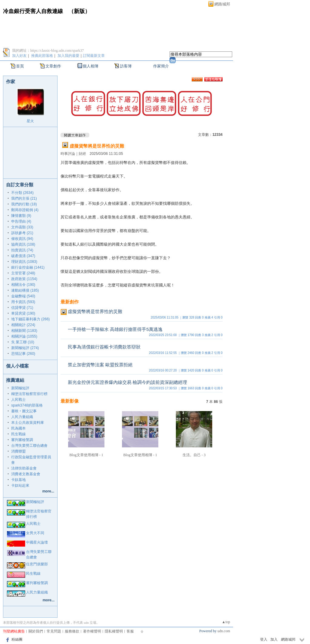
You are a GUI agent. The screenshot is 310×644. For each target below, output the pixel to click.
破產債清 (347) (23, 256)
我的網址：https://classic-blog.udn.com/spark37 (48, 51)
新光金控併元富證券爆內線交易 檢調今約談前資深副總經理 (127, 382)
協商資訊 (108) (23, 244)
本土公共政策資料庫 (28, 423)
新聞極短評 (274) (25, 348)
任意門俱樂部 (37, 564)
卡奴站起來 (20, 485)
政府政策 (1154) (24, 279)
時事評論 (68, 154)
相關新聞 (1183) (24, 331)
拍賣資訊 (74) (22, 250)
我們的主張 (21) (24, 198)
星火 (30, 121)
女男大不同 (35, 533)
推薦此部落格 (42, 56)
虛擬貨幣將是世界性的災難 (97, 146)
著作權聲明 (92, 631)
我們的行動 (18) (24, 204)
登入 (264, 639)
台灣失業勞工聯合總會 (29, 446)
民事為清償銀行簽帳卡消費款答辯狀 (104, 347)
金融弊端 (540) (23, 296)
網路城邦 (222, 4)
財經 (82, 154)
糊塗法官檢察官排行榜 (29, 394)
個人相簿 (91, 66)
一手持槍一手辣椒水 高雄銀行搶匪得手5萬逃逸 (115, 329)
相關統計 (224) (23, 325)
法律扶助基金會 (24, 468)
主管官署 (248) (23, 273)
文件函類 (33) (22, 227)
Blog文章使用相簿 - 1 (86, 455)
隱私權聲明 (114, 631)
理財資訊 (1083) (24, 262)
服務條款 (72, 631)
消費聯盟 (18, 451)
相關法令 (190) (23, 285)
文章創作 (53, 66)
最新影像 (70, 401)
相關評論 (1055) (24, 336)
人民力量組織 (22, 417)
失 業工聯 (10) (23, 342)
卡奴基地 (18, 480)
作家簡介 (161, 66)
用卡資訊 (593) (23, 302)
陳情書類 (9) (21, 216)
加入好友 (19, 56)
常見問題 (54, 631)
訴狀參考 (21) (22, 233)
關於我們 (36, 631)
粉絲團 (17, 639)
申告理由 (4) (21, 221)
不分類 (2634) (22, 193)
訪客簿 (126, 66)
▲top (226, 622)
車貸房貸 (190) (23, 313)
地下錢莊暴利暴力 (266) (30, 319)
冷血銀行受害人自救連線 (33, 11)
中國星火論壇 (37, 542)
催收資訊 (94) (22, 239)
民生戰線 (18, 434)
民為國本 (18, 428)
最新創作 (70, 302)
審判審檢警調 (22, 440)
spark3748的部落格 (27, 405)
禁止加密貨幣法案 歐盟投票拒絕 (100, 365)
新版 (79, 11)
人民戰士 (18, 400)
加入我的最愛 (68, 56)
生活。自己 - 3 (194, 455)
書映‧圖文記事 (24, 411)
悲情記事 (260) (23, 354)
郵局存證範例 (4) (25, 210)
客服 (130, 631)
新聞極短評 (20, 388)
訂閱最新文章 (94, 56)
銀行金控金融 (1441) (28, 267)
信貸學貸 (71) (22, 308)
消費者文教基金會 (26, 474)
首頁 (20, 66)
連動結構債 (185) (25, 290)
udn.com (224, 631)
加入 (274, 639)
